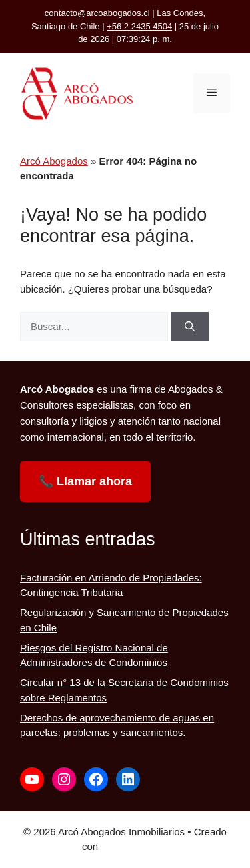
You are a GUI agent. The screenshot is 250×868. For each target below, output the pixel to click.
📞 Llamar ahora (85, 481)
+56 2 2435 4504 (139, 26)
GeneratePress (134, 846)
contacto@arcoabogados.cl (97, 13)
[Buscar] (190, 327)
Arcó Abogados (54, 161)
